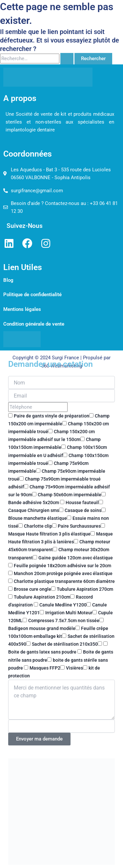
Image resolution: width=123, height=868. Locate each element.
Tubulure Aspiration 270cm (85, 589)
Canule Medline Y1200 (63, 605)
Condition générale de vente (34, 324)
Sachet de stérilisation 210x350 (65, 644)
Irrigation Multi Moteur (69, 613)
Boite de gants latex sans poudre (43, 652)
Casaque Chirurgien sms (34, 510)
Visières (74, 668)
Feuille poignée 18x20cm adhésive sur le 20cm (62, 566)
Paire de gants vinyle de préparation (51, 416)
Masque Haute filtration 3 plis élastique (49, 534)
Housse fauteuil (82, 502)
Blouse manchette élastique (38, 518)
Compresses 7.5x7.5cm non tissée (64, 621)
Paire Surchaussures (79, 526)
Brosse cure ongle (32, 589)
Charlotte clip (38, 526)
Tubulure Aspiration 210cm (42, 597)
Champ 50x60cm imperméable (70, 495)
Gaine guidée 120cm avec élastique (76, 558)
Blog (8, 280)
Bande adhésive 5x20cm (34, 502)
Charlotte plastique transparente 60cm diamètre (64, 581)
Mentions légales (22, 309)
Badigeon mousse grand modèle (42, 628)
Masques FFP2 (45, 668)
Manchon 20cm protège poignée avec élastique (63, 573)
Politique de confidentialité (32, 295)
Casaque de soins (83, 510)
